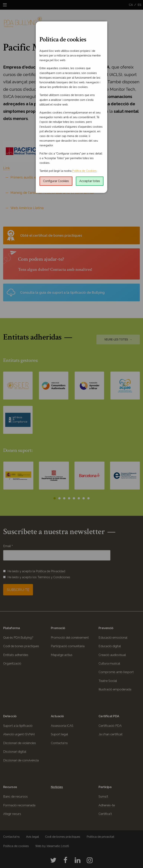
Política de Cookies (84, 171)
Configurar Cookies (56, 181)
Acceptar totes (90, 181)
